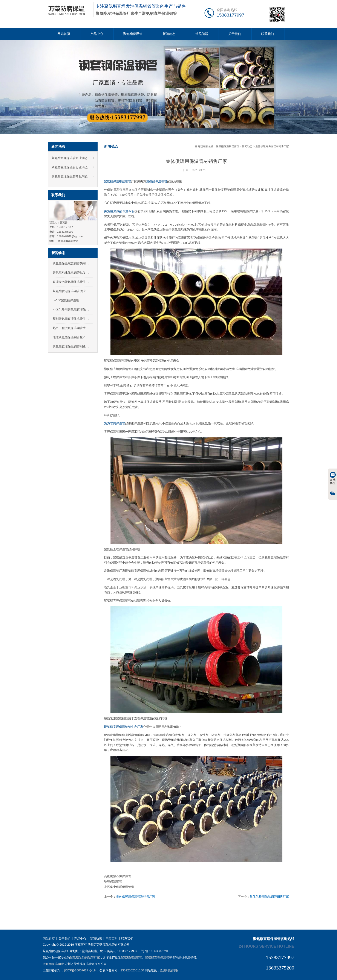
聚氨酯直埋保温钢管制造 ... (71, 346)
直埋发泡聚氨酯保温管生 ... (71, 282)
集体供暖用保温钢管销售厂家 (269, 897)
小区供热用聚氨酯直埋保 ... (71, 309)
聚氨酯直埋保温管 (157, 957)
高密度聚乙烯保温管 (118, 876)
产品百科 (112, 939)
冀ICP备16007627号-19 (80, 970)
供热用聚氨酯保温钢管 (119, 211)
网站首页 (64, 34)
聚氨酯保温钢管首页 (228, 146)
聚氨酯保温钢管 (157, 181)
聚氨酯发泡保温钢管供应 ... (71, 291)
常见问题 (202, 34)
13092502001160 (132, 970)
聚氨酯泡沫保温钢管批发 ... (71, 273)
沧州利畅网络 (169, 970)
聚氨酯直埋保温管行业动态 (70, 167)
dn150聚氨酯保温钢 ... (68, 300)
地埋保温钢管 (113, 881)
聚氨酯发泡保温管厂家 (85, 957)
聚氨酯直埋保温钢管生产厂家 (124, 727)
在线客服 (333, 478)
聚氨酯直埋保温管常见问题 (70, 176)
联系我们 (268, 34)
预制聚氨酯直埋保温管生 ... (71, 319)
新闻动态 (169, 34)
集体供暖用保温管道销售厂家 (136, 897)
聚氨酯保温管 (133, 34)
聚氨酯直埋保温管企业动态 (70, 158)
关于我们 (235, 34)
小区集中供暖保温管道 (119, 887)
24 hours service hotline (267, 946)
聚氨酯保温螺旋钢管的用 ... (71, 263)
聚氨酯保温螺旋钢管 (118, 181)
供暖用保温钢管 (53, 964)
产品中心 (97, 34)
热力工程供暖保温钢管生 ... (71, 328)
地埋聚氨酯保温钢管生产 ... (71, 337)
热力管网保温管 (115, 423)
